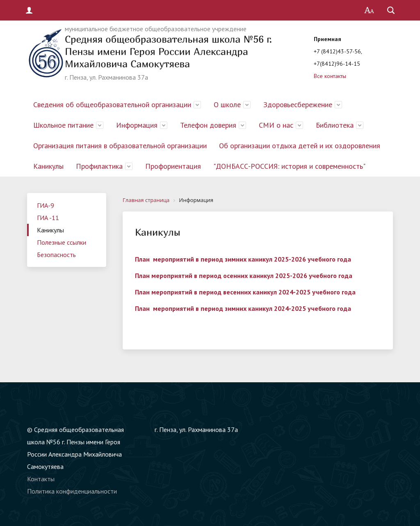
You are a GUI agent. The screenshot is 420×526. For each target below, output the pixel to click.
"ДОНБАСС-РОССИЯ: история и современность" (289, 166)
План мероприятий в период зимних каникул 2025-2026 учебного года (243, 259)
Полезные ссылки (62, 242)
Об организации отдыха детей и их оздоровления (300, 146)
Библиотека (335, 125)
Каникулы (48, 166)
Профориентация (173, 166)
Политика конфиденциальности (72, 491)
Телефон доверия (208, 125)
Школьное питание (63, 125)
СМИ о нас (276, 125)
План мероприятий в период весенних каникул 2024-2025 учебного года (245, 292)
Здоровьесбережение (298, 105)
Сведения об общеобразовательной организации (112, 105)
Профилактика (99, 166)
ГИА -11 (48, 218)
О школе (227, 105)
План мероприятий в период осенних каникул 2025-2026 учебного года (244, 276)
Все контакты (330, 76)
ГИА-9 (46, 205)
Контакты (41, 479)
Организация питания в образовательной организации (120, 146)
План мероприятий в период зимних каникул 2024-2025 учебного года (243, 308)
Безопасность (56, 255)
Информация (137, 125)
